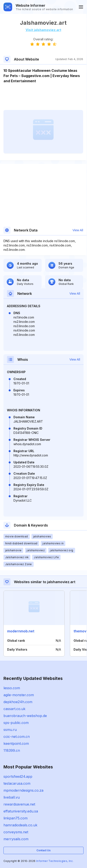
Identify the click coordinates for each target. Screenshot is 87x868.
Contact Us (43, 850)
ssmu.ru (10, 730)
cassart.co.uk (14, 709)
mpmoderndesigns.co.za (23, 790)
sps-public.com (16, 723)
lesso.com (12, 688)
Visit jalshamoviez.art (43, 30)
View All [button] (78, 230)
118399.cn (12, 750)
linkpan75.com (16, 818)
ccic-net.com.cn (17, 737)
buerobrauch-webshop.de (25, 716)
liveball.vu (12, 797)
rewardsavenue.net (19, 804)
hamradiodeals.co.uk (20, 825)
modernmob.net (21, 631)
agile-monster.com (19, 695)
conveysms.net (16, 832)
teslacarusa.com (17, 783)
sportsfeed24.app (18, 776)
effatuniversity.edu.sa (21, 811)
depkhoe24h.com (18, 702)
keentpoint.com (16, 743)
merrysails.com (16, 839)
